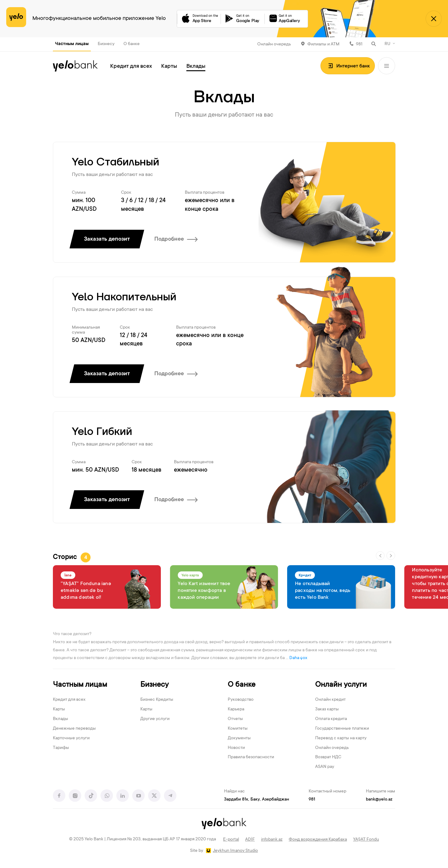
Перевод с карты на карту (341, 738)
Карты (169, 67)
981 (359, 44)
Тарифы (61, 748)
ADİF (250, 840)
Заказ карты (327, 709)
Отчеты (235, 719)
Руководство (241, 700)
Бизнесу (106, 44)
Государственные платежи (342, 729)
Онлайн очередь (274, 44)
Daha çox (298, 658)
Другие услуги (155, 719)
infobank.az (272, 840)
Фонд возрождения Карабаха (318, 840)
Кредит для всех (131, 67)
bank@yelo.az (379, 800)
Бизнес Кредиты (157, 700)
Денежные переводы (74, 729)
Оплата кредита (331, 719)
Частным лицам (72, 44)
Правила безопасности (251, 757)
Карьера (236, 709)
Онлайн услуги (341, 685)
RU (387, 44)
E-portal (231, 840)
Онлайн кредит (330, 700)
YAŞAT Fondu (366, 840)
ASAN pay (325, 767)
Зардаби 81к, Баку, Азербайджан (257, 800)
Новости (236, 748)
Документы (239, 738)
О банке (132, 44)
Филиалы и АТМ (323, 44)
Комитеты (238, 729)
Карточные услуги (71, 738)
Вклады (196, 67)
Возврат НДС (328, 757)
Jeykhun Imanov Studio (235, 851)
